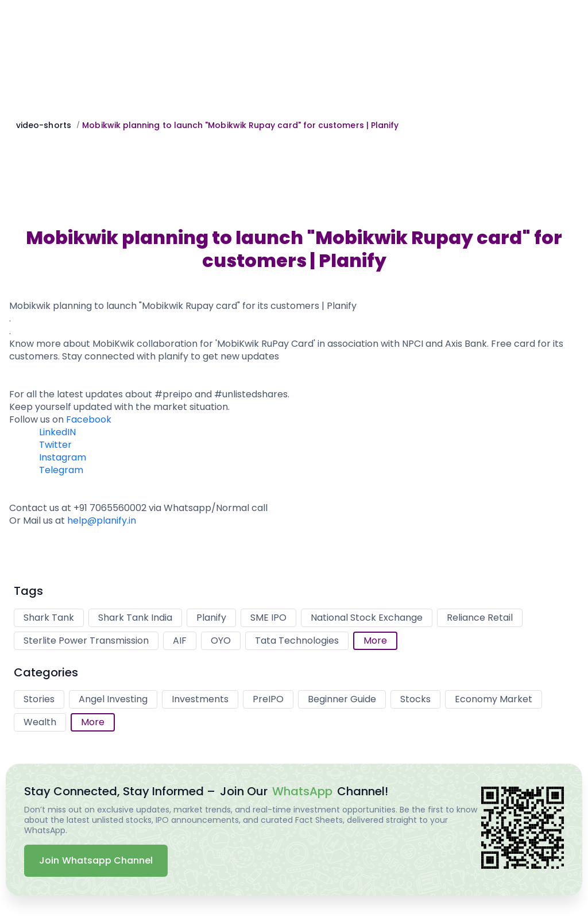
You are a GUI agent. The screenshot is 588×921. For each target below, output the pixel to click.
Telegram (61, 470)
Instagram (63, 457)
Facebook (89, 419)
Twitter (55, 445)
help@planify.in (102, 521)
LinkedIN (57, 432)
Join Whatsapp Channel (96, 860)
